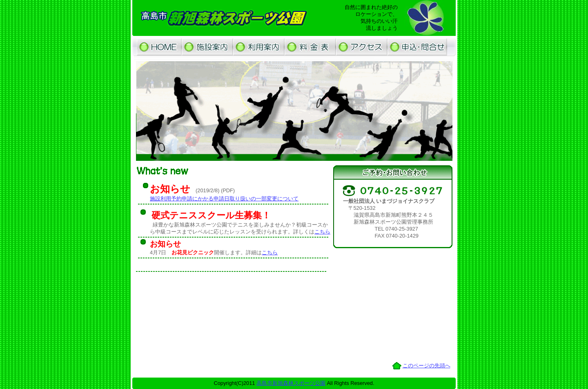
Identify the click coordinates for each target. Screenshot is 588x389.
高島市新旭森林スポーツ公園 (291, 383)
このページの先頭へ (427, 366)
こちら (322, 232)
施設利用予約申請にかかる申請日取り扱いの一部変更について (224, 199)
